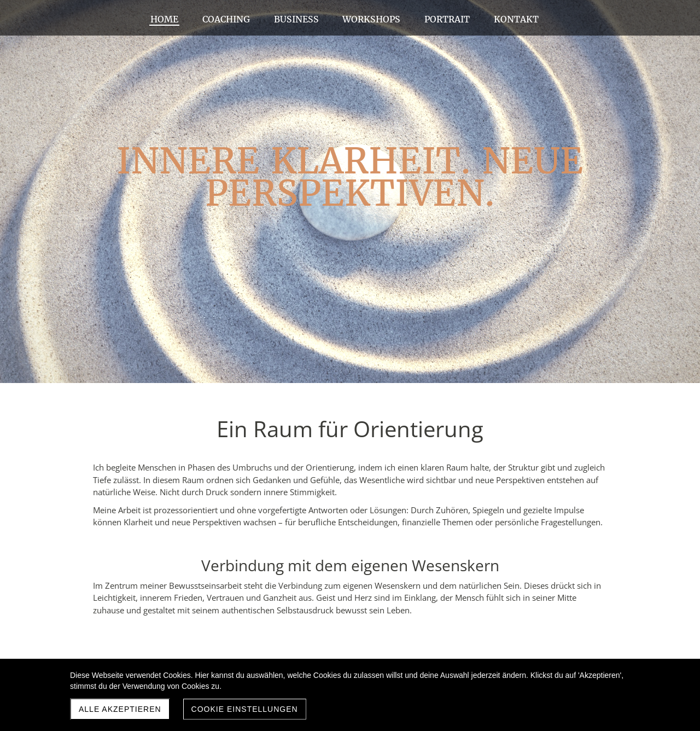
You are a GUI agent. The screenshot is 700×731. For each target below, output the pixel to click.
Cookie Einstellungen (245, 709)
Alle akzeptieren (120, 709)
